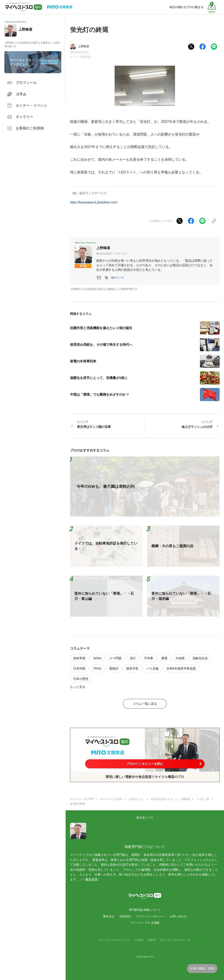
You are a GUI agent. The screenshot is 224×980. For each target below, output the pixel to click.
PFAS (97, 668)
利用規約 (125, 916)
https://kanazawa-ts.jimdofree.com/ (94, 202)
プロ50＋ (139, 940)
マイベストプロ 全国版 (145, 923)
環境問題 (86, 57)
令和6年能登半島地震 (181, 668)
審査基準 (91, 879)
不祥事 (149, 658)
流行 (133, 658)
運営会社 (108, 916)
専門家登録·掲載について (145, 910)
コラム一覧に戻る (145, 704)
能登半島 (132, 668)
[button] (118, 278)
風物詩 (114, 668)
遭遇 (164, 658)
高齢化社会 (200, 658)
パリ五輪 (152, 668)
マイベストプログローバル (175, 940)
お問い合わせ (178, 916)
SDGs (97, 658)
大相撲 (180, 658)
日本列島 (79, 668)
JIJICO (152, 940)
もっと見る (78, 687)
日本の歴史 (81, 679)
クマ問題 (115, 658)
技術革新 (79, 658)
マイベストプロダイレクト (115, 940)
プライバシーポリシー (150, 916)
